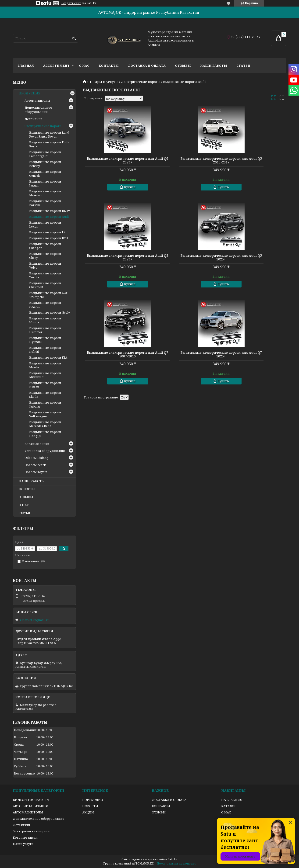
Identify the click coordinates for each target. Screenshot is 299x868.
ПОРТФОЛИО (93, 800)
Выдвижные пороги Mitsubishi (45, 375)
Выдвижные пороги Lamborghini (45, 154)
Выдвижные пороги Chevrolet (45, 285)
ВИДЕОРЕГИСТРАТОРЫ (31, 800)
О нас (84, 66)
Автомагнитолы (37, 100)
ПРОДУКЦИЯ (30, 93)
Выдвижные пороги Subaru (45, 404)
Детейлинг (33, 119)
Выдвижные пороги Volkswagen (45, 414)
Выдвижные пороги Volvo (45, 265)
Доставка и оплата (147, 66)
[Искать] (74, 39)
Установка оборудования (45, 451)
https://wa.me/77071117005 (37, 643)
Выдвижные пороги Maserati (45, 193)
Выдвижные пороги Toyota (45, 275)
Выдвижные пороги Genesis (45, 174)
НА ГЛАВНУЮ (232, 800)
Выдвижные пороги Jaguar (45, 183)
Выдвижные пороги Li (47, 232)
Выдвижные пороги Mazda (45, 365)
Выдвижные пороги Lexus (45, 224)
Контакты (109, 66)
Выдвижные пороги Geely (50, 312)
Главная (26, 66)
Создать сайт (71, 3)
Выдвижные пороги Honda (45, 320)
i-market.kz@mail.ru (35, 620)
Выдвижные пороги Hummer (45, 330)
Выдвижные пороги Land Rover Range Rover (49, 134)
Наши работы (214, 66)
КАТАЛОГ (229, 806)
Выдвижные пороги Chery (45, 256)
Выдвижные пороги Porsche (45, 203)
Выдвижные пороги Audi (49, 217)
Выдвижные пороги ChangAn (45, 246)
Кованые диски (37, 444)
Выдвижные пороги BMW (50, 211)
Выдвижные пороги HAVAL (45, 305)
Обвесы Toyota (36, 472)
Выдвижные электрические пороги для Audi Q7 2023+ (254, 257)
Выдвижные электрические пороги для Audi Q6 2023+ (116, 160)
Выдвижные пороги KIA (48, 357)
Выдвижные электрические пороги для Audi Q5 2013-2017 (184, 160)
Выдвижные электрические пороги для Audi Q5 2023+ (116, 257)
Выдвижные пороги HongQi (45, 434)
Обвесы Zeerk (35, 465)
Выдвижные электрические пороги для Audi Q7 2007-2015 (184, 257)
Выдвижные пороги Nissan (45, 385)
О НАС (24, 505)
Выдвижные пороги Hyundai (45, 340)
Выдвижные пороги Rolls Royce (49, 144)
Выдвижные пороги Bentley (45, 164)
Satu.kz (173, 859)
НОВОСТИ (27, 489)
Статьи (243, 66)
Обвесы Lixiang (36, 458)
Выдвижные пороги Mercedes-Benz (45, 424)
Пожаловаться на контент (176, 863)
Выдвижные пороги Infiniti (45, 350)
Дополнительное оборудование (38, 110)
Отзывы (183, 66)
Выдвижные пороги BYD (49, 238)
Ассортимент (56, 66)
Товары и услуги (104, 82)
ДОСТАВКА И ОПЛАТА (169, 800)
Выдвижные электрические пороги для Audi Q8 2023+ (254, 160)
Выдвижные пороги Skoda (45, 395)
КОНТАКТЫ (161, 806)
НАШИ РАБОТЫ (32, 481)
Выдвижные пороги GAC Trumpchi (49, 295)
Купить (118, 187)
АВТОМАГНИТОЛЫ (28, 812)
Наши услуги (23, 844)
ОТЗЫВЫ (26, 497)
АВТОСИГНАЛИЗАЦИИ (31, 806)
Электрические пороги (141, 82)
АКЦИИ (88, 812)
